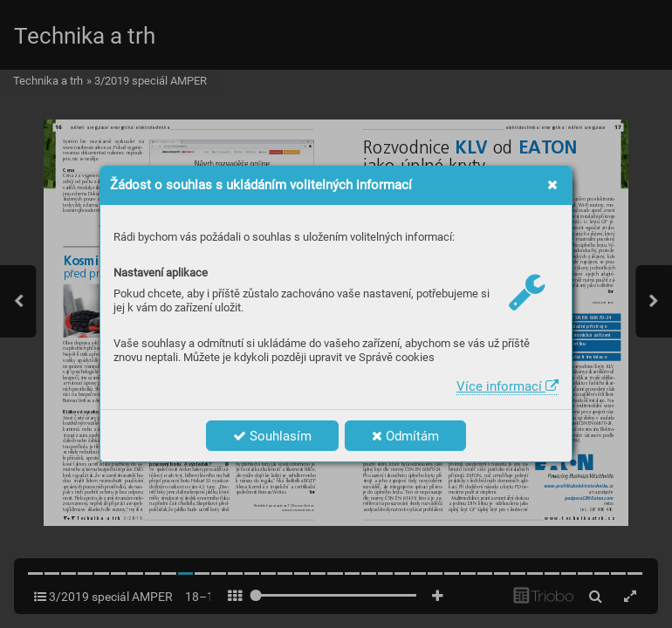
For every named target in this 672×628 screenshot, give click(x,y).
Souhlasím (272, 436)
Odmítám (405, 436)
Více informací (507, 386)
